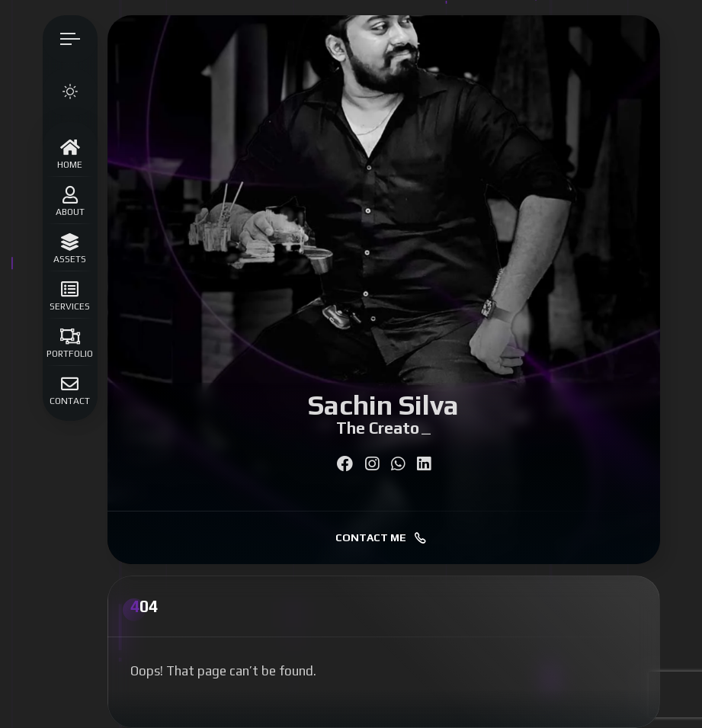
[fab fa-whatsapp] (398, 464)
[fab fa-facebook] (345, 464)
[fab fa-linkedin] (424, 464)
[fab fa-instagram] (372, 464)
